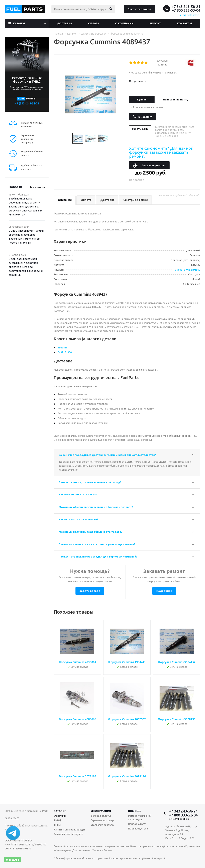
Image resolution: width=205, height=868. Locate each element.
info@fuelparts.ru (190, 15)
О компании (124, 23)
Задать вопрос (90, 591)
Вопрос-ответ (137, 824)
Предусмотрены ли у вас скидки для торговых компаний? (98, 557)
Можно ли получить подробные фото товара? (90, 532)
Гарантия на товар (102, 820)
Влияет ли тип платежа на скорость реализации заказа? (97, 544)
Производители (138, 828)
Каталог (19, 23)
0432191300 (193, 270)
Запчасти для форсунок (68, 834)
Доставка (64, 23)
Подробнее (137, 180)
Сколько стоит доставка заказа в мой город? (90, 482)
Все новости (38, 187)
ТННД (57, 825)
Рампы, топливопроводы (69, 829)
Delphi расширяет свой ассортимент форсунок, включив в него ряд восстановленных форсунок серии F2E (26, 267)
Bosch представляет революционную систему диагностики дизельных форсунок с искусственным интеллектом (25, 206)
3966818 (180, 270)
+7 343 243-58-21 (186, 7)
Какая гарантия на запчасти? (78, 519)
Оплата (94, 23)
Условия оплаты (101, 816)
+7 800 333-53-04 (186, 10)
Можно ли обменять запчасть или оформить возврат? (96, 507)
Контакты (184, 23)
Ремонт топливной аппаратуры (140, 817)
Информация (101, 811)
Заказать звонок (139, 9)
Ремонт (155, 23)
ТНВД (57, 820)
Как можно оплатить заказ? (78, 494)
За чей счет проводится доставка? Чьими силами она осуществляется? (107, 455)
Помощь (135, 811)
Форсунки (60, 816)
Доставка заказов (102, 825)
